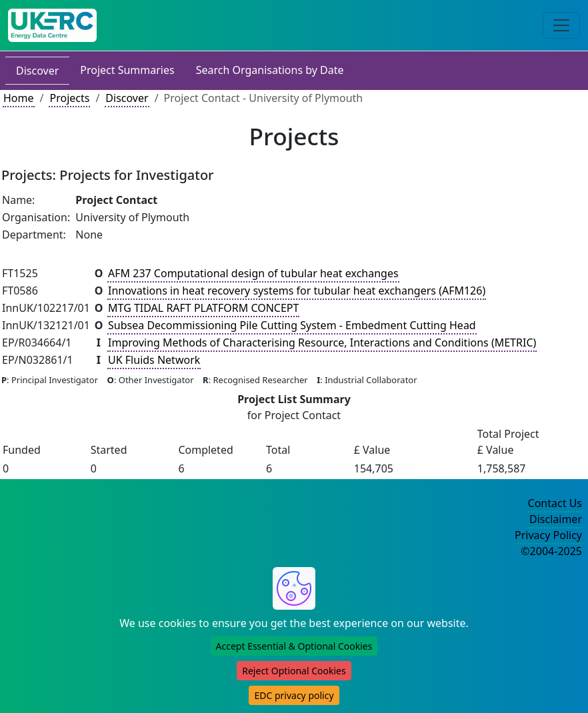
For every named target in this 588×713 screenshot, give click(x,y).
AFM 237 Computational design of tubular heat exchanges (253, 273)
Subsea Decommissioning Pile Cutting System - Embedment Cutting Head (292, 325)
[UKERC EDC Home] (52, 25)
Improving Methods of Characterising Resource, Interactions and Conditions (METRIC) (322, 343)
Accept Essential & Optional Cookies (294, 646)
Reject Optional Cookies (294, 671)
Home (19, 98)
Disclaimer (556, 519)
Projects (69, 98)
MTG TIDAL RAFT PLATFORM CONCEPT (203, 308)
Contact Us (555, 503)
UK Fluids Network (154, 360)
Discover (37, 71)
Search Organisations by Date (270, 70)
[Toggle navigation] (561, 25)
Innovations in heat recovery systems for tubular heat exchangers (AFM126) (297, 291)
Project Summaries (127, 70)
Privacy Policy (548, 535)
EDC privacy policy (294, 695)
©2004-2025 (551, 551)
